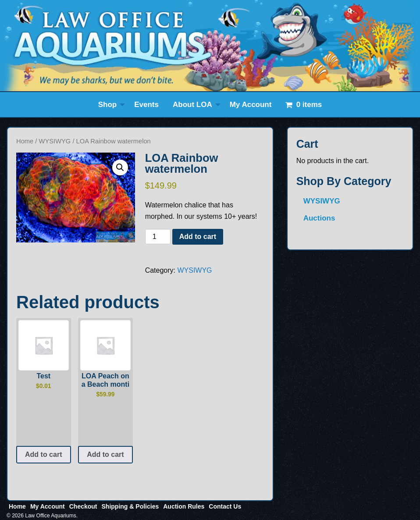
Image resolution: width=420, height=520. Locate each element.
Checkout (83, 506)
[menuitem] (109, 105)
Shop (108, 105)
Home (25, 141)
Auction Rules (184, 506)
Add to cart (198, 237)
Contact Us (225, 506)
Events (146, 105)
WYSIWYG (55, 141)
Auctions (319, 218)
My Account (251, 105)
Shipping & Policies (130, 506)
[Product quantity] (158, 237)
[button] (120, 167)
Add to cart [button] (43, 454)
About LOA (192, 105)
